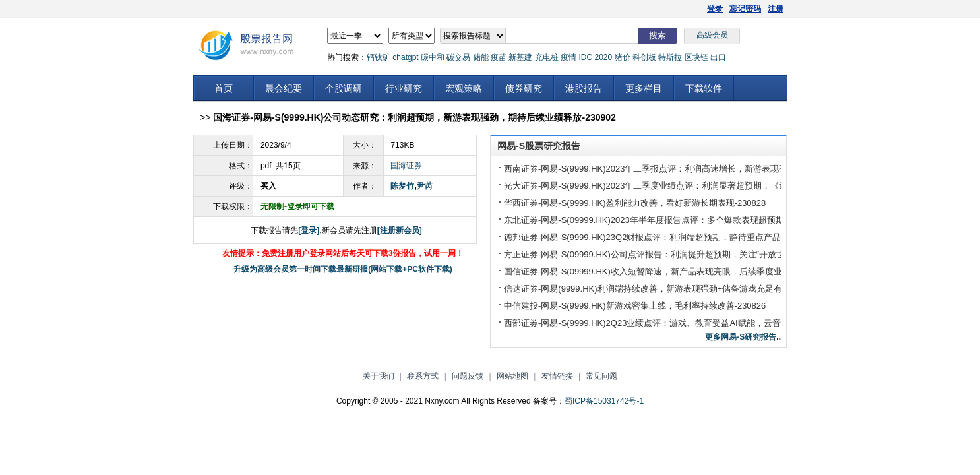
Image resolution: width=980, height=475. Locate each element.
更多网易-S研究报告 (741, 337)
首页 (224, 88)
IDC (585, 57)
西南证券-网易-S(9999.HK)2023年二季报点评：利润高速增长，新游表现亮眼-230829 (666, 169)
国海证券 (406, 166)
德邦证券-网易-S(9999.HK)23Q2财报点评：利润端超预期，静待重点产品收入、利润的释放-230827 (692, 237)
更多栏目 (644, 88)
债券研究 (524, 88)
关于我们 (379, 376)
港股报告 (584, 88)
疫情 (568, 57)
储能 (481, 57)
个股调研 (344, 88)
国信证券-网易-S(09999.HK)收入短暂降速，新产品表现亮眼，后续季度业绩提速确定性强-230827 (689, 271)
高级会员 (712, 35)
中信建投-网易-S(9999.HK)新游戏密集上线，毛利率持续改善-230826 (635, 306)
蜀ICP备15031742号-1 (604, 401)
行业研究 (404, 88)
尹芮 (425, 186)
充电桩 (547, 57)
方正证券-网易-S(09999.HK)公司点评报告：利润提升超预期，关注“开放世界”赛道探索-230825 (683, 254)
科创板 (644, 57)
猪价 (623, 57)
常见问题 (601, 376)
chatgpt (405, 57)
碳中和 (433, 57)
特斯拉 (670, 57)
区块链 (696, 57)
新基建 (520, 57)
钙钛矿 (379, 57)
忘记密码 (745, 9)
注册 (776, 9)
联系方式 (423, 376)
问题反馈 (468, 376)
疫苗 (499, 57)
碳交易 (458, 57)
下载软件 (704, 88)
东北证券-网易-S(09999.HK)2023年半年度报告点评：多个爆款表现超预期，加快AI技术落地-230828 (694, 220)
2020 (603, 57)
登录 (715, 9)
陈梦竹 (402, 186)
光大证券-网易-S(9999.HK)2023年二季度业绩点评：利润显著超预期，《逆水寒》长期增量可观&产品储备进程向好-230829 (737, 186)
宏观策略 (464, 88)
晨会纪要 (284, 88)
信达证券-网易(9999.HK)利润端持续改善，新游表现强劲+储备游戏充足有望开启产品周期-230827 (689, 289)
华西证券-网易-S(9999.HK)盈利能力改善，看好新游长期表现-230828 (635, 203)
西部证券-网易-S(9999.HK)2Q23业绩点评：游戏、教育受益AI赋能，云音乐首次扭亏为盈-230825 (688, 323)
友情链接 (557, 376)
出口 (718, 57)
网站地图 (512, 376)
